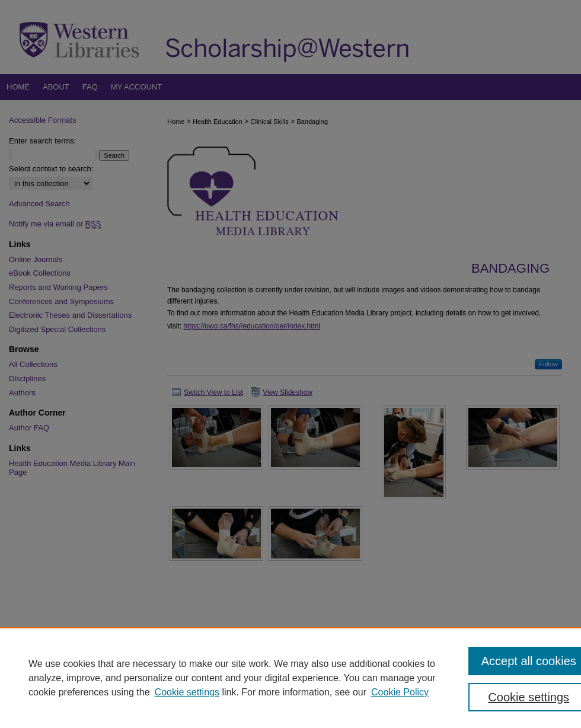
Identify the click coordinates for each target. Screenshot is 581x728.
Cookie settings (187, 692)
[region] (290, 678)
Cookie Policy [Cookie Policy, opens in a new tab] (400, 692)
